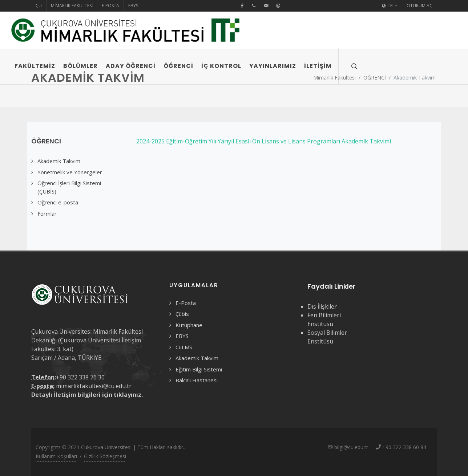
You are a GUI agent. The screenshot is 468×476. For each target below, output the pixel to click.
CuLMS (184, 347)
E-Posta (110, 6)
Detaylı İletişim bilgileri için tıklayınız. (87, 395)
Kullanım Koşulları (56, 456)
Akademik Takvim (197, 358)
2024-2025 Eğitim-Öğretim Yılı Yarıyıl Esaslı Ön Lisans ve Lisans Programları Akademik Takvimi (264, 141)
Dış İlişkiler (322, 306)
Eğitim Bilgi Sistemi (199, 369)
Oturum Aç (419, 6)
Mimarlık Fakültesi (72, 6)
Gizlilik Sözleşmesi (105, 456)
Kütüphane (189, 325)
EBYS (133, 6)
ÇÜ (39, 6)
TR (390, 6)
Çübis (182, 314)
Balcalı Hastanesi (197, 380)
